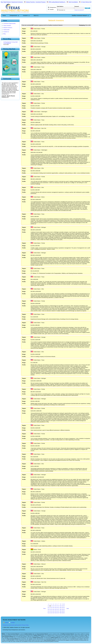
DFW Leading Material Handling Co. (61, 2)
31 (48, 609)
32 (50, 609)
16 (57, 606)
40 (64, 609)
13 (52, 606)
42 (50, 611)
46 (57, 611)
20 (64, 606)
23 (52, 608)
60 (64, 613)
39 (62, 609)
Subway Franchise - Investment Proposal (39, 2)
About (17, 625)
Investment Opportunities (9, 23)
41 (48, 611)
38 (60, 609)
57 (59, 613)
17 (59, 606)
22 (50, 608)
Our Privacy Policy (24, 625)
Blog (4, 34)
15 (55, 606)
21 (48, 608)
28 (60, 608)
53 (52, 613)
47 (59, 611)
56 (57, 613)
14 (54, 606)
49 (62, 611)
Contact (13, 623)
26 (57, 608)
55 (55, 613)
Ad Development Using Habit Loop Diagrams (10, 43)
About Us (36, 16)
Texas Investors (7, 26)
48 (60, 611)
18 (60, 606)
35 (55, 609)
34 (54, 609)
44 (54, 611)
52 (50, 613)
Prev (44, 608)
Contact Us (6, 32)
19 (62, 606)
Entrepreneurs (13, 16)
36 (57, 609)
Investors (25, 16)
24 (54, 608)
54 (54, 613)
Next (68, 608)
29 (62, 608)
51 (48, 613)
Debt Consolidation (77, 2)
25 (55, 608)
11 (48, 606)
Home (4, 16)
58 (60, 613)
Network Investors (8, 28)
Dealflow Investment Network (79, 16)
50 (64, 611)
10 (64, 604)
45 (55, 611)
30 (64, 608)
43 (52, 611)
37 (59, 609)
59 (62, 613)
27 (59, 608)
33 (52, 609)
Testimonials (6, 30)
